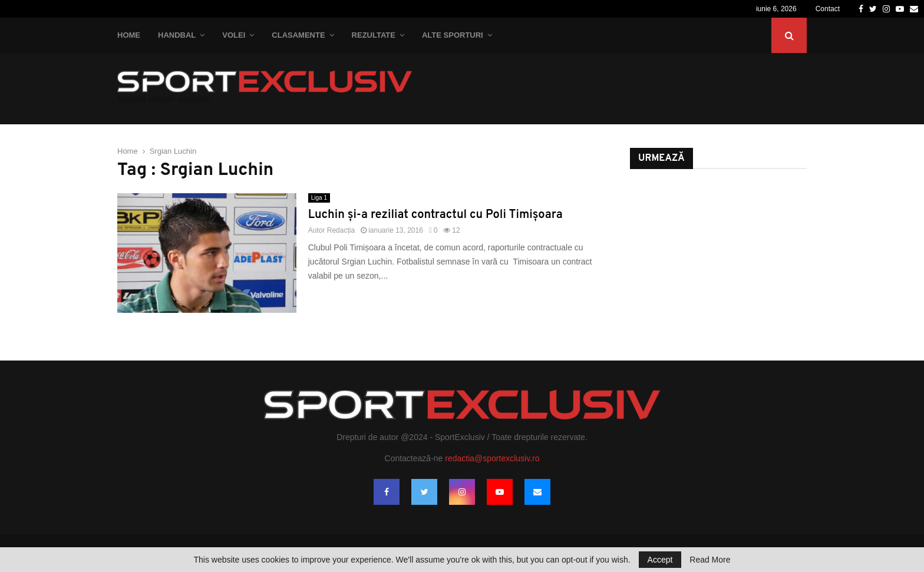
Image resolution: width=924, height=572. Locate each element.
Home (129, 35)
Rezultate (374, 35)
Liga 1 (319, 198)
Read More (710, 560)
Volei (234, 35)
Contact (828, 9)
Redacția (341, 230)
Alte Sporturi (453, 35)
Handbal (177, 35)
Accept (660, 560)
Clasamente (298, 35)
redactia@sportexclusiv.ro (492, 458)
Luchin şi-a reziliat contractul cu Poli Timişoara (435, 215)
